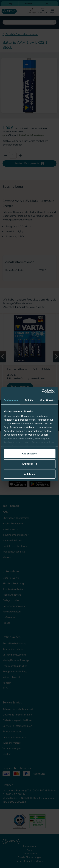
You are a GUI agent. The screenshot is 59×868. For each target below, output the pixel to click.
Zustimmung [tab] (11, 400)
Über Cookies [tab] (48, 400)
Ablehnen (29, 474)
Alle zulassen (29, 453)
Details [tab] (29, 400)
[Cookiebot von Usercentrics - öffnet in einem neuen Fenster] (42, 391)
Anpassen (30, 464)
